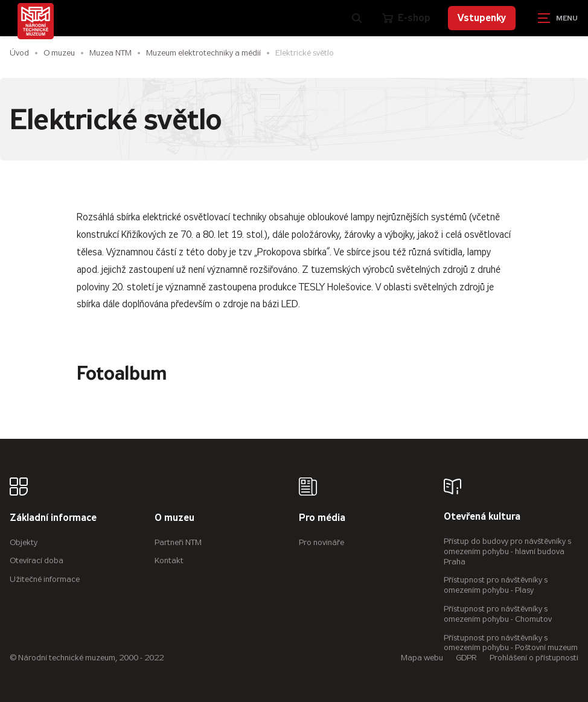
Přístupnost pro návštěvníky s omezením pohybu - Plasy (496, 585)
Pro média (322, 518)
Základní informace (53, 518)
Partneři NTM (178, 542)
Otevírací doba (37, 560)
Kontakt (169, 560)
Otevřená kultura (482, 517)
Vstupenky (482, 18)
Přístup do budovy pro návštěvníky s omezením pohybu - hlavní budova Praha (507, 551)
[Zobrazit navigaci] (558, 18)
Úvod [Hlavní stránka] (19, 53)
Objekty (24, 542)
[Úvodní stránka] (36, 21)
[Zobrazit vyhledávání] (357, 18)
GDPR (466, 658)
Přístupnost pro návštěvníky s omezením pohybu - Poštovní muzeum (511, 643)
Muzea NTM (110, 53)
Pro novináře (321, 542)
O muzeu (59, 53)
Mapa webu (422, 658)
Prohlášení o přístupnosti (534, 658)
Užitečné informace (45, 579)
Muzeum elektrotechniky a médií (203, 53)
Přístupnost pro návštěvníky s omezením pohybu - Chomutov (498, 614)
